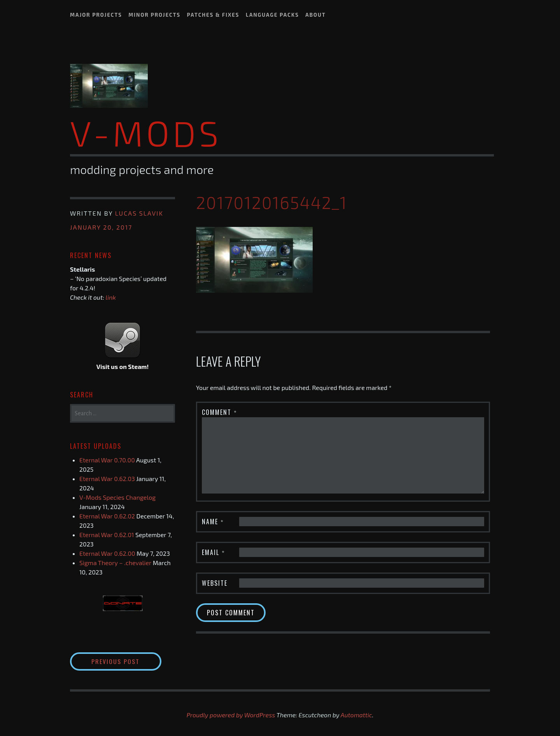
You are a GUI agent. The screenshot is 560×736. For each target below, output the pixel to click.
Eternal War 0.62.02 (107, 516)
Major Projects (96, 15)
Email (213, 552)
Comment (220, 412)
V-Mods (146, 132)
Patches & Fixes (213, 15)
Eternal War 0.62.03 (107, 479)
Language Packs (272, 15)
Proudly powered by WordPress (231, 715)
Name (213, 521)
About (316, 15)
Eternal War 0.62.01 (107, 535)
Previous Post (127, 661)
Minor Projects (154, 15)
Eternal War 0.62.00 (107, 553)
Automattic (356, 715)
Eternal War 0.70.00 (107, 460)
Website (215, 583)
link (111, 297)
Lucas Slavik (139, 213)
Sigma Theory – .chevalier (115, 563)
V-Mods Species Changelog (117, 497)
